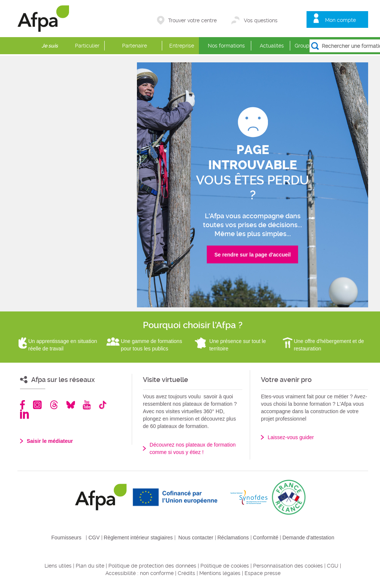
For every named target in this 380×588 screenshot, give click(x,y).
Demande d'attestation (308, 538)
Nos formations (226, 46)
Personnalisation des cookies (288, 566)
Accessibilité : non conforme (140, 573)
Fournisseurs (66, 538)
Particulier (87, 46)
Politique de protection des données (152, 566)
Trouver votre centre (192, 20)
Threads (54, 405)
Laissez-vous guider (291, 437)
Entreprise (182, 46)
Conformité (266, 538)
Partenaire (135, 46)
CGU (333, 566)
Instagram (37, 405)
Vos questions (261, 20)
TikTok (103, 405)
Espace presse (263, 573)
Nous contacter (196, 538)
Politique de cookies (225, 566)
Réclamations (233, 538)
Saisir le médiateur (50, 441)
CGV (94, 538)
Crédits (186, 573)
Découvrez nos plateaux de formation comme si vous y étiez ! (193, 448)
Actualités (272, 46)
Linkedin (24, 414)
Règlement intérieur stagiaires (138, 538)
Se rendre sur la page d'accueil (253, 255)
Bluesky (71, 405)
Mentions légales (220, 573)
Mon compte (340, 20)
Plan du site (90, 566)
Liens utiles (58, 566)
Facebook (23, 405)
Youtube (87, 405)
